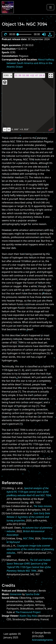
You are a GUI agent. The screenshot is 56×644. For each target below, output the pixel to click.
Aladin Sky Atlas (28, 616)
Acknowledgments (42, 640)
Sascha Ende (32, 594)
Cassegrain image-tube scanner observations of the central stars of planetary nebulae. (30, 549)
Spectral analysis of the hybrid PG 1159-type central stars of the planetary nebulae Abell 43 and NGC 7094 (29, 492)
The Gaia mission (42, 506)
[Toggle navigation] (50, 7)
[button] (44, 34)
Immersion (16, 594)
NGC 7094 (28, 538)
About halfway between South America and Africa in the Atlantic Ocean (30, 63)
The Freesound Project (28, 612)
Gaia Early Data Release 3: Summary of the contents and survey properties (28, 517)
